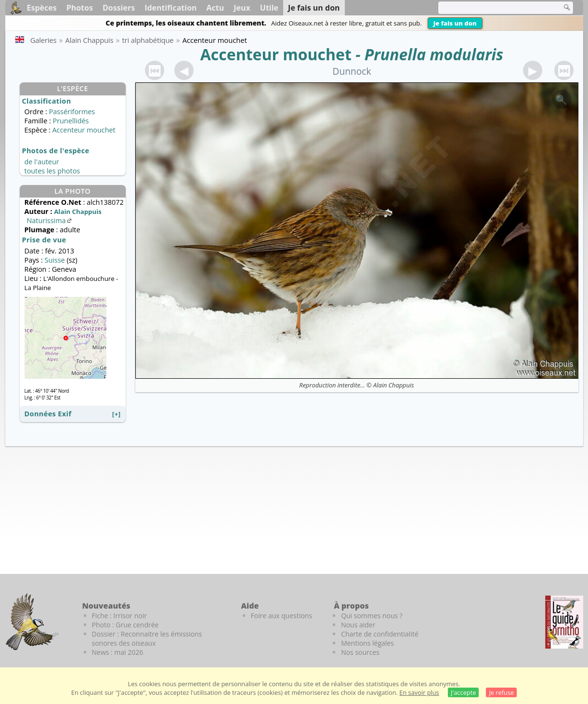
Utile (269, 8)
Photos (80, 8)
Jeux (242, 8)
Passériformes (72, 112)
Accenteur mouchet (276, 54)
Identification (170, 8)
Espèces (42, 8)
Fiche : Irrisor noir (119, 616)
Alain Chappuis (394, 385)
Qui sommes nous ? (372, 616)
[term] (494, 8)
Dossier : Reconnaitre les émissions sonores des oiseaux (147, 638)
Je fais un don (455, 23)
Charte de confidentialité (380, 634)
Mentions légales (367, 643)
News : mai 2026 (118, 652)
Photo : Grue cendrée (125, 625)
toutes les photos (52, 171)
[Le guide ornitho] (564, 622)
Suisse (54, 260)
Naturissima (50, 220)
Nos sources (360, 652)
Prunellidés (71, 121)
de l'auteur (42, 162)
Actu (216, 8)
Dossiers (119, 8)
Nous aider (358, 625)
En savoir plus (419, 692)
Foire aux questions (282, 616)
